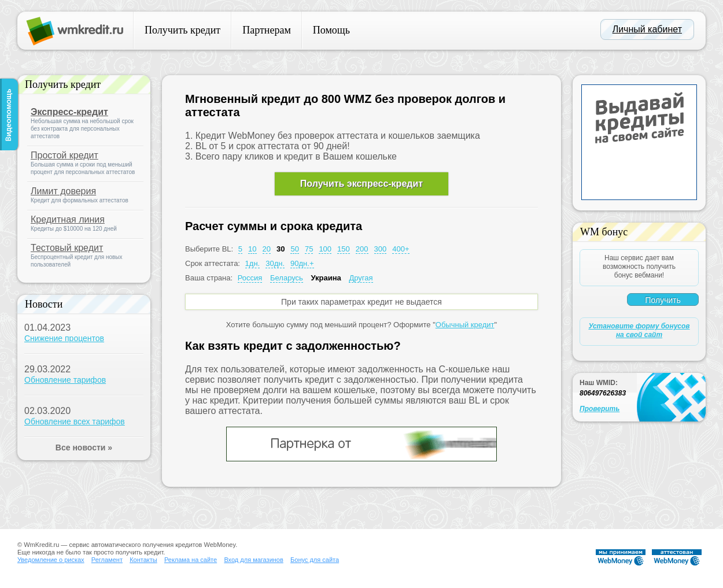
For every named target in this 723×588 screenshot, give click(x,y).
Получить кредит (182, 30)
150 (344, 249)
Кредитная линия (68, 219)
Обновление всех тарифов (75, 421)
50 (294, 249)
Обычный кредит (465, 325)
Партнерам (267, 30)
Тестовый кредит (67, 248)
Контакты (143, 560)
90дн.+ (302, 263)
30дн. (275, 263)
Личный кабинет (647, 29)
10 (252, 249)
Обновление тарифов (65, 380)
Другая (361, 278)
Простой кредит (64, 155)
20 (267, 249)
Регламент (107, 560)
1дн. (253, 263)
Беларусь (287, 278)
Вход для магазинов (253, 560)
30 (281, 249)
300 (381, 249)
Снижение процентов (64, 338)
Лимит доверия (63, 191)
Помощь (331, 30)
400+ (401, 249)
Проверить (600, 409)
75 (309, 249)
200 (362, 249)
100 (325, 249)
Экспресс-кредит (69, 112)
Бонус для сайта (315, 560)
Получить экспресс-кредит (361, 184)
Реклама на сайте (191, 560)
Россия (250, 278)
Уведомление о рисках (51, 560)
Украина (326, 278)
